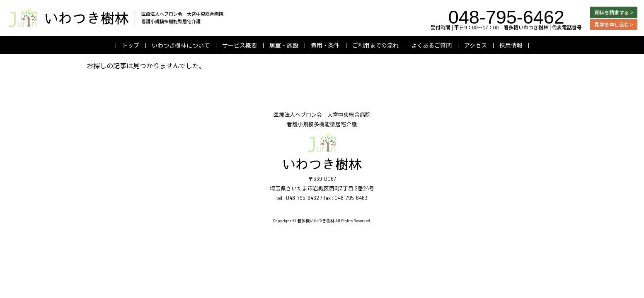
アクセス (476, 45)
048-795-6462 (506, 16)
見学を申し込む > (614, 24)
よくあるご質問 (431, 45)
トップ (131, 45)
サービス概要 (240, 45)
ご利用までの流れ (375, 45)
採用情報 (511, 45)
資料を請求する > (614, 12)
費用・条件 (325, 45)
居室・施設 (284, 45)
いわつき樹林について (181, 45)
